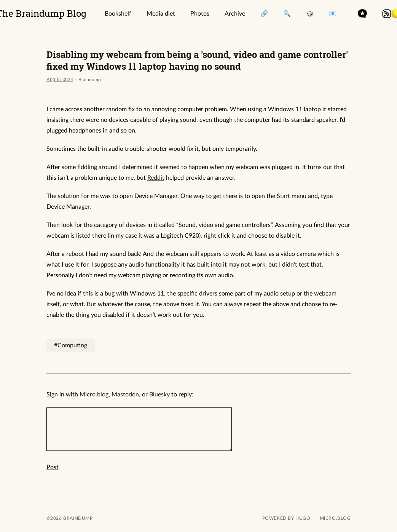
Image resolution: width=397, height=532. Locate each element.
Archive (235, 14)
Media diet (161, 14)
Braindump (77, 518)
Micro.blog (94, 395)
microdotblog (362, 14)
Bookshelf (118, 14)
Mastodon (125, 395)
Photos (200, 14)
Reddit (156, 178)
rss (387, 14)
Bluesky (159, 395)
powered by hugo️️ (286, 518)
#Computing (71, 345)
